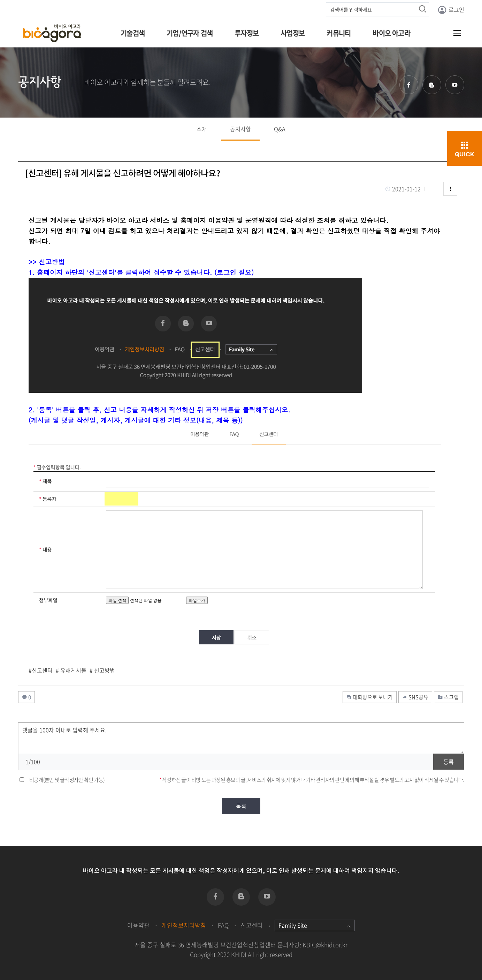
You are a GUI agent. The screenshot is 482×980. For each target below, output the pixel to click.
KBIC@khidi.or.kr (325, 945)
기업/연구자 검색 (190, 33)
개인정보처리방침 (184, 925)
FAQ (223, 925)
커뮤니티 (339, 33)
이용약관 (138, 925)
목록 (241, 806)
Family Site (315, 925)
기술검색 (133, 33)
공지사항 (240, 129)
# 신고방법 (102, 670)
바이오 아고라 (391, 33)
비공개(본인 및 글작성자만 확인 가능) (67, 780)
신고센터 (252, 925)
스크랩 (448, 697)
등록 (449, 762)
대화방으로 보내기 (370, 697)
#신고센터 (41, 670)
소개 (202, 129)
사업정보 (293, 33)
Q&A (280, 129)
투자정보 (247, 33)
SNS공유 (415, 697)
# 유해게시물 (71, 670)
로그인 (451, 10)
